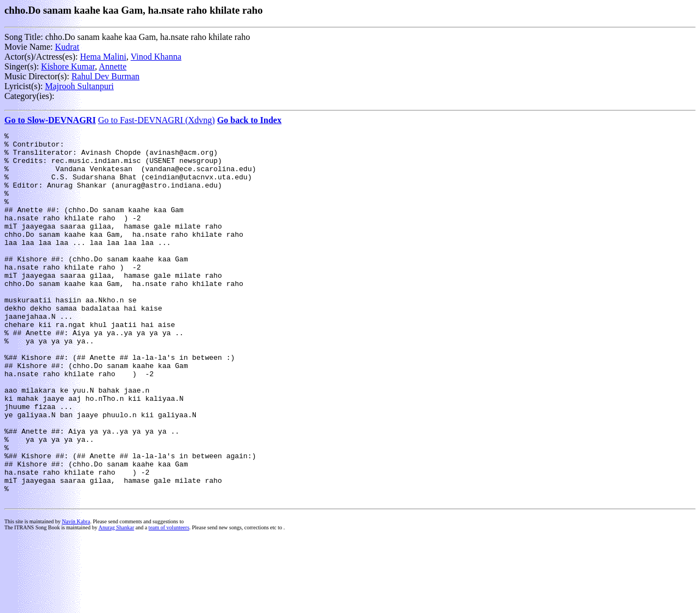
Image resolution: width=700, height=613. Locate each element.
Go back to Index (249, 120)
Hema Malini (103, 57)
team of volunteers (169, 601)
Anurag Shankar (116, 601)
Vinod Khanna (156, 57)
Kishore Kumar (68, 66)
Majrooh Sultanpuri (79, 86)
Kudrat (67, 47)
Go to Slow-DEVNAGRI (50, 120)
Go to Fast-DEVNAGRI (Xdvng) (156, 120)
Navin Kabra (76, 595)
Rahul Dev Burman (106, 76)
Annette (113, 66)
